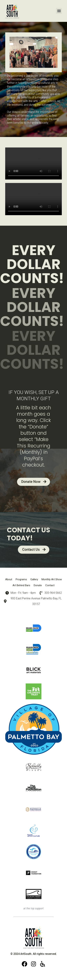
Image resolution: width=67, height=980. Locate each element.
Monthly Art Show (52, 579)
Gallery (34, 579)
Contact (50, 585)
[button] (59, 11)
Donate (38, 585)
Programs (21, 579)
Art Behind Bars (21, 585)
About (9, 579)
